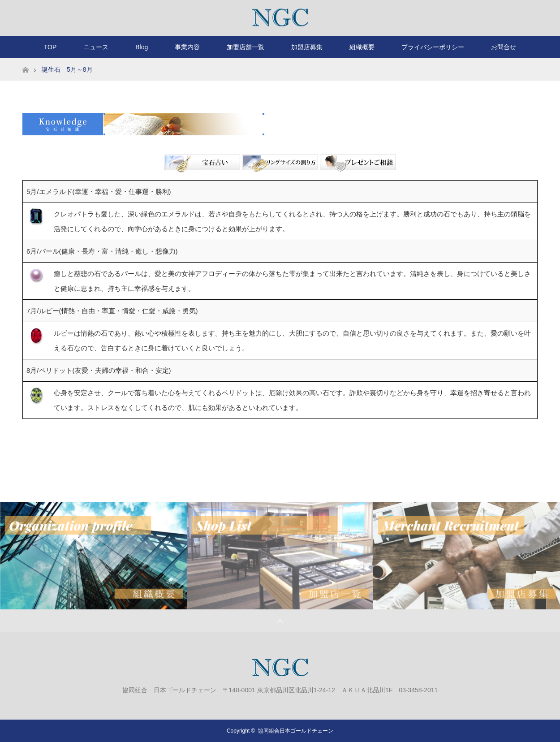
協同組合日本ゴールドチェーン (296, 731)
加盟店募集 (307, 47)
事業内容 (187, 47)
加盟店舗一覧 (246, 47)
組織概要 (362, 47)
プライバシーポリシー (433, 47)
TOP (50, 47)
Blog (142, 47)
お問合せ (504, 47)
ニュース (96, 47)
